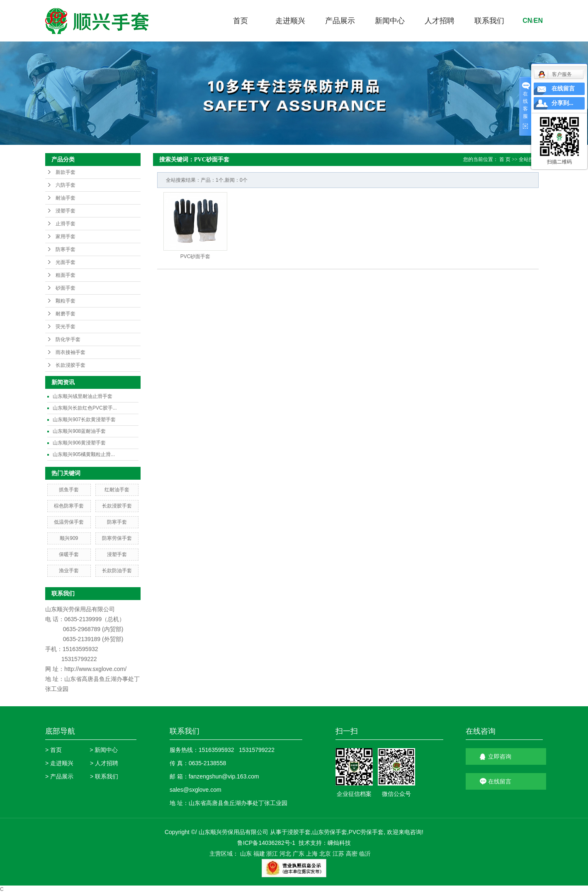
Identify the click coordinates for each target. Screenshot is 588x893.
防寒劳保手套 (117, 538)
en (538, 21)
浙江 (272, 854)
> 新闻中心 (104, 750)
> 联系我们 (104, 776)
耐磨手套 (66, 314)
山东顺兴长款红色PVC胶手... (85, 408)
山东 (246, 854)
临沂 (365, 854)
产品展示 (340, 21)
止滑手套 (66, 224)
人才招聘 (440, 21)
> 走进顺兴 (59, 763)
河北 (285, 854)
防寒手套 (66, 249)
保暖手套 (69, 554)
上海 (312, 854)
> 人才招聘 (104, 763)
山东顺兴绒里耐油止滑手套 (83, 396)
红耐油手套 (117, 490)
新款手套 (66, 172)
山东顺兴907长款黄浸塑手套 (84, 420)
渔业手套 (69, 571)
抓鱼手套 (69, 490)
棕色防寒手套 (69, 506)
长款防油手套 (117, 571)
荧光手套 (66, 327)
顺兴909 (69, 538)
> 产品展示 (59, 776)
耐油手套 (66, 198)
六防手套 (66, 185)
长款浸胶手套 (70, 365)
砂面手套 (66, 288)
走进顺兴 (290, 21)
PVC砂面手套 (196, 256)
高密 (352, 854)
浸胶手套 (299, 832)
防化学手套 (68, 339)
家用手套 (66, 237)
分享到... (562, 103)
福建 (259, 854)
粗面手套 (66, 275)
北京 (325, 854)
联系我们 (489, 21)
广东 (299, 854)
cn (527, 21)
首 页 (505, 159)
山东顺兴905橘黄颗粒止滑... (84, 454)
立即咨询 (500, 756)
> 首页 (53, 750)
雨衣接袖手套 (70, 352)
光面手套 (66, 262)
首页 (241, 21)
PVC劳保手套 (366, 832)
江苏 (338, 854)
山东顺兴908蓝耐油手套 (79, 431)
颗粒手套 (66, 301)
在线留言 (500, 781)
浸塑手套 (66, 211)
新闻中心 (390, 21)
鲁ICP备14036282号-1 (266, 843)
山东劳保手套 (330, 832)
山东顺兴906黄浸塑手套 (79, 443)
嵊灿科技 (339, 843)
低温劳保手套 (69, 522)
